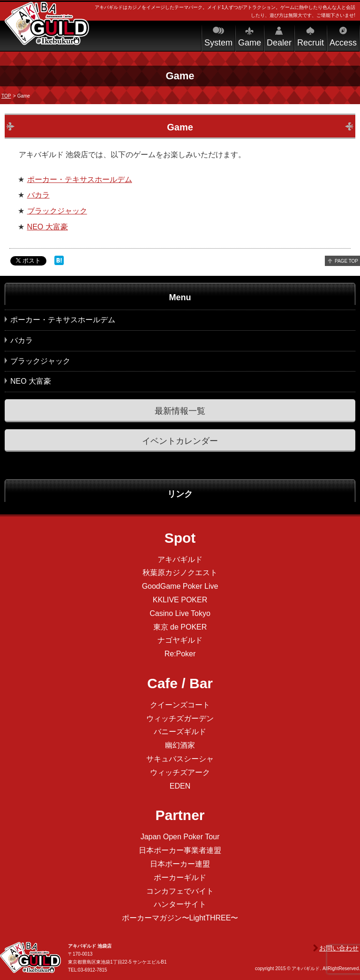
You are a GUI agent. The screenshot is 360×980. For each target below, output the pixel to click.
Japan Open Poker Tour (180, 837)
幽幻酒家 (180, 745)
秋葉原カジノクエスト (180, 573)
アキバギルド (180, 559)
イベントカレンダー (180, 441)
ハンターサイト (180, 904)
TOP (6, 96)
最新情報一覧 (180, 411)
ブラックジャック (57, 211)
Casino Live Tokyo (180, 613)
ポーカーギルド (180, 877)
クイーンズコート (180, 705)
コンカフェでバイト (180, 891)
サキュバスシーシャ (180, 759)
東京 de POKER (180, 627)
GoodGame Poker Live (180, 586)
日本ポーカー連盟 (180, 864)
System (218, 43)
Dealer (279, 43)
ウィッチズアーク (180, 772)
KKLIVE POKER (180, 600)
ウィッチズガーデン (180, 718)
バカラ (38, 195)
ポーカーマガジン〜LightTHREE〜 (180, 918)
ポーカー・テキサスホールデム (80, 179)
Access (343, 43)
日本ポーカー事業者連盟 (180, 850)
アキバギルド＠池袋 (47, 32)
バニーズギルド (180, 732)
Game (250, 43)
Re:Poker (180, 654)
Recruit (311, 43)
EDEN (180, 786)
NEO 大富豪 (48, 227)
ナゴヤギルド (180, 640)
